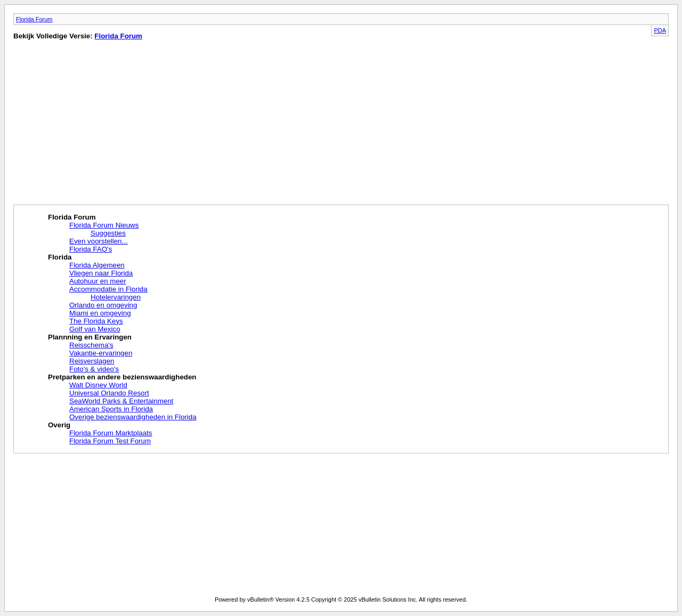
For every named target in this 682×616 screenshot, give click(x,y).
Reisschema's (91, 345)
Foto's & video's (94, 369)
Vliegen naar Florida (101, 273)
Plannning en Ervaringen (90, 337)
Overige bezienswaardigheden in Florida (133, 417)
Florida (60, 257)
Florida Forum (34, 19)
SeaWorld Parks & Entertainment (121, 401)
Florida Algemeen (97, 265)
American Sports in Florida (111, 409)
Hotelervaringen (116, 297)
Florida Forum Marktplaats (111, 433)
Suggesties (108, 233)
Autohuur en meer (98, 281)
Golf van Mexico (95, 329)
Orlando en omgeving (103, 305)
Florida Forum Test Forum (110, 441)
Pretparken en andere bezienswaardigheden (122, 377)
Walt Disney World (98, 385)
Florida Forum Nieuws (104, 225)
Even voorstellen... (99, 241)
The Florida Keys (96, 321)
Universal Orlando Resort (109, 393)
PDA (660, 30)
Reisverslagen (92, 361)
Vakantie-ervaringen (101, 353)
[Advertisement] (103, 125)
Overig (59, 425)
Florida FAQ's (91, 249)
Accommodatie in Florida (108, 289)
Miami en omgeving (100, 313)
